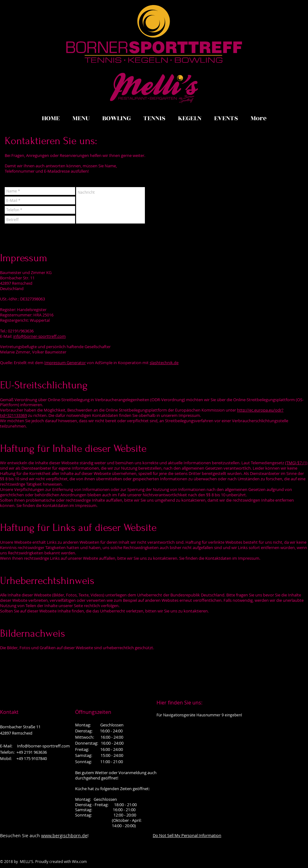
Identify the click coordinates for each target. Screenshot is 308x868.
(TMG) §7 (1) (296, 463)
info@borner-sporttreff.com (39, 336)
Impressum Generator (65, 363)
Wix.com (79, 861)
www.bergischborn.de (64, 836)
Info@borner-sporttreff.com (43, 746)
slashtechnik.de (164, 363)
